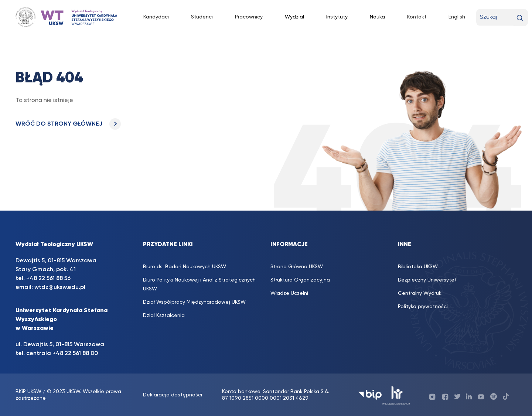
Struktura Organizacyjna (300, 280)
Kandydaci (156, 17)
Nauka (377, 17)
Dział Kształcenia (164, 316)
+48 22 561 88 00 (75, 354)
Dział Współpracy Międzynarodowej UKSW (194, 302)
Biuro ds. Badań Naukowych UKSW (185, 267)
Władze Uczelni (289, 293)
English (457, 17)
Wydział (294, 17)
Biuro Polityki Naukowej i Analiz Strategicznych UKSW (199, 284)
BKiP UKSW (28, 392)
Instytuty (337, 17)
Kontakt (417, 17)
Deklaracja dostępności (173, 395)
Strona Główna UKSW (297, 267)
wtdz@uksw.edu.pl (60, 287)
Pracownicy (249, 17)
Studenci (202, 17)
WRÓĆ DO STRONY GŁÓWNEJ (68, 124)
